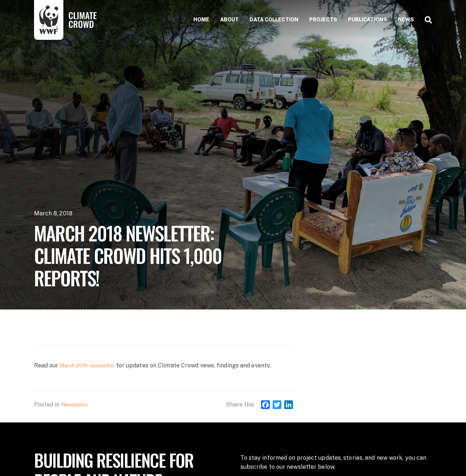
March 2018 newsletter (87, 366)
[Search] (426, 20)
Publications (368, 20)
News (406, 20)
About (230, 20)
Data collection (274, 20)
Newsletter (75, 405)
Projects (323, 20)
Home (201, 20)
